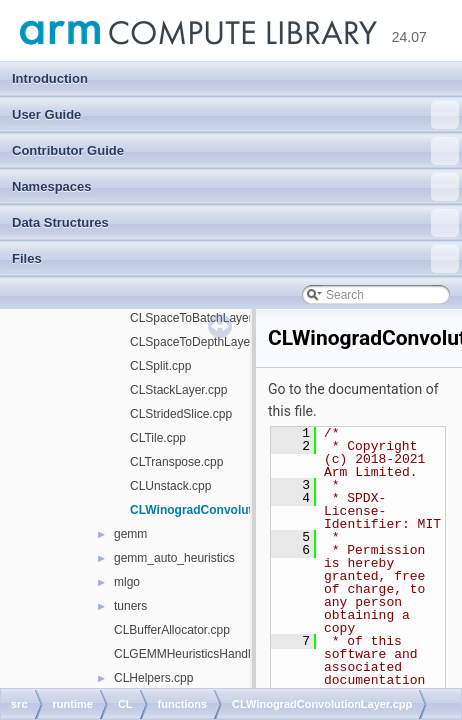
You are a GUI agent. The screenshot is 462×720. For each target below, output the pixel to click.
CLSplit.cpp (160, 366)
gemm (130, 534)
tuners (130, 606)
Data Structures (235, 223)
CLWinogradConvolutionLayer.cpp (228, 510)
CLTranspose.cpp (176, 462)
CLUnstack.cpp (170, 486)
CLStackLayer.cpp (178, 390)
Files (235, 259)
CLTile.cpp (158, 438)
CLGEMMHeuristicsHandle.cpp (197, 654)
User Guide (235, 115)
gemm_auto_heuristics (174, 558)
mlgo (127, 582)
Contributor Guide (235, 151)
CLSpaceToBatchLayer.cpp (202, 318)
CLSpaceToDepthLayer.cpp (203, 342)
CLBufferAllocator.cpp (172, 630)
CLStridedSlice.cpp (181, 414)
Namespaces (235, 187)
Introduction (50, 78)
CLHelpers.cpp (153, 678)
